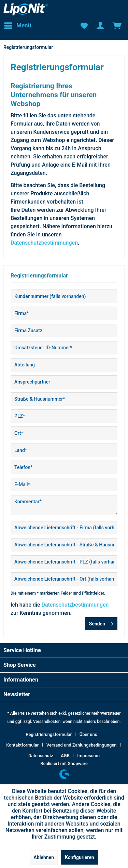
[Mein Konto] (100, 26)
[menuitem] (17, 26)
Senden (101, 622)
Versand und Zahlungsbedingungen (82, 745)
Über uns (88, 734)
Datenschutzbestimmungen (44, 243)
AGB (65, 756)
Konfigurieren (80, 857)
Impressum (88, 756)
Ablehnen (44, 857)
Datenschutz (41, 756)
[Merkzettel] (84, 26)
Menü (18, 24)
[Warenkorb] (117, 26)
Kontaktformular (22, 745)
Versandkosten (47, 722)
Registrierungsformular (49, 734)
